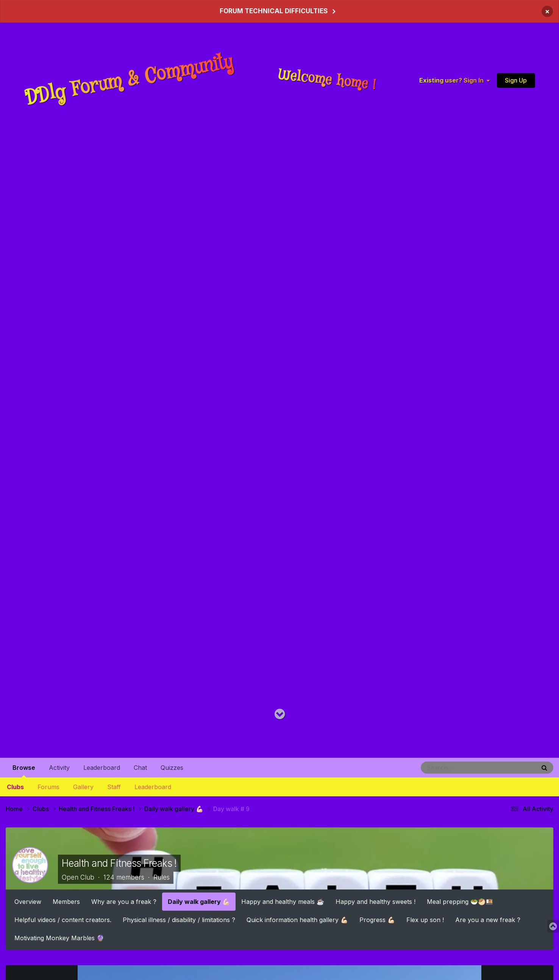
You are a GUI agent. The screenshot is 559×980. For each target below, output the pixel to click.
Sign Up (516, 80)
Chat (140, 768)
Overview (28, 901)
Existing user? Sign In (454, 80)
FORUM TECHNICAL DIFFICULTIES (274, 11)
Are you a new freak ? (488, 919)
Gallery (83, 787)
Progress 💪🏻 (377, 919)
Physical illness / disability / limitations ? (179, 919)
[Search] (458, 768)
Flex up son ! (425, 919)
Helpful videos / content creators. (63, 919)
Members (66, 901)
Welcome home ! (327, 80)
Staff (114, 787)
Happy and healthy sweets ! (376, 901)
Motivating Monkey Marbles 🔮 (59, 938)
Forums (48, 787)
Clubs (15, 787)
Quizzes (172, 768)
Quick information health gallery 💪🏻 (297, 919)
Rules (162, 877)
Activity (59, 768)
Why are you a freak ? (124, 901)
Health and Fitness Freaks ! (119, 863)
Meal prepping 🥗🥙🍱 (460, 901)
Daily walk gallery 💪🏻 (199, 901)
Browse (24, 771)
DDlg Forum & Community (129, 80)
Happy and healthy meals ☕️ (283, 901)
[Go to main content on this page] (280, 714)
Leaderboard (153, 787)
